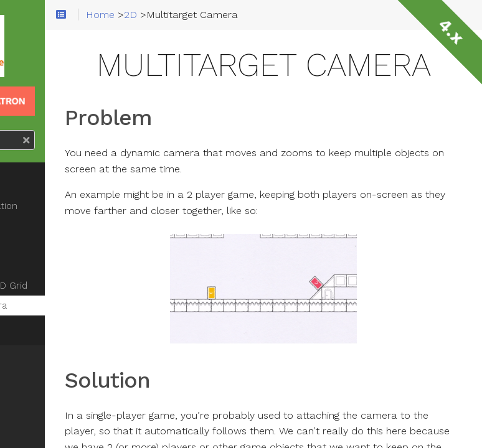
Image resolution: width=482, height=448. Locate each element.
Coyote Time (49, 246)
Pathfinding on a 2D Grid (73, 286)
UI (24, 432)
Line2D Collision (54, 325)
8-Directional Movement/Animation (68, 198)
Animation (44, 383)
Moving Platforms (58, 266)
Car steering (47, 171)
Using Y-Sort (47, 226)
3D (26, 358)
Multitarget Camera (63, 306)
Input (32, 408)
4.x (451, 31)
